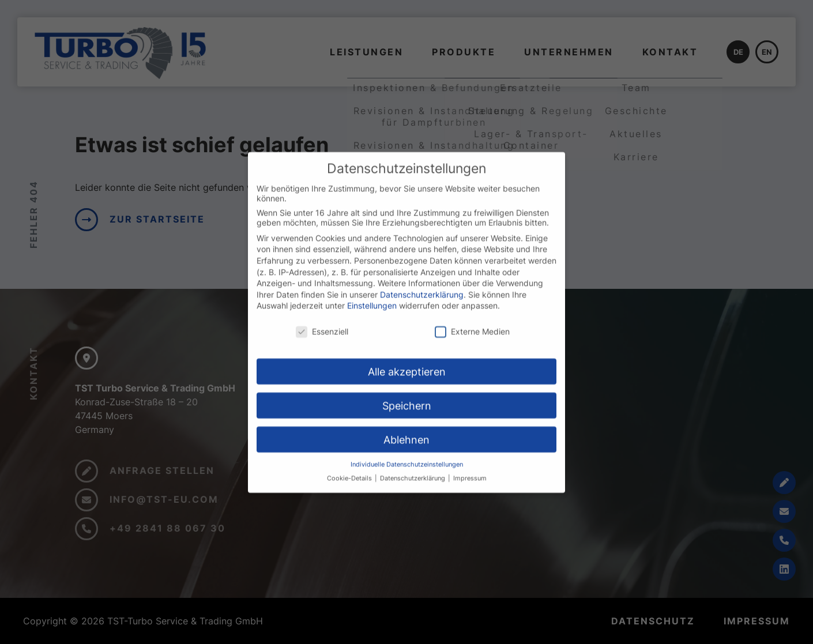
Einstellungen (372, 315)
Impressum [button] (470, 487)
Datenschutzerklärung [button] (413, 487)
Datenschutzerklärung (422, 304)
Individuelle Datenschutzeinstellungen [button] (407, 474)
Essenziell (322, 340)
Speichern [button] (407, 415)
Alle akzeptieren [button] (407, 381)
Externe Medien (472, 340)
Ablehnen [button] (406, 449)
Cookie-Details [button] (350, 487)
